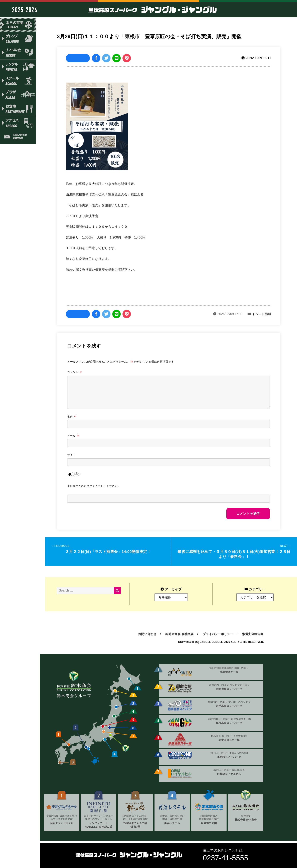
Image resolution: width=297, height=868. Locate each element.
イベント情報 (261, 314)
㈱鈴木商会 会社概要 (179, 634)
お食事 (18, 110)
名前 (72, 416)
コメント (75, 372)
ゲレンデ (18, 39)
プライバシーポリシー (218, 634)
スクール (18, 81)
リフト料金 (18, 53)
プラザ (18, 96)
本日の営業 (18, 25)
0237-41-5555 (225, 858)
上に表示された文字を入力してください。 (94, 486)
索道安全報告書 (253, 634)
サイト (71, 455)
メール (73, 436)
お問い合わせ (18, 138)
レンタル (18, 67)
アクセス (18, 124)
